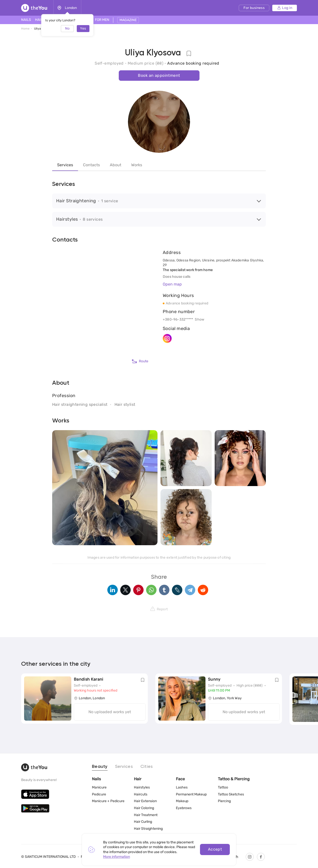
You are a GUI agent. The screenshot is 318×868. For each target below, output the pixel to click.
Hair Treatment (146, 815)
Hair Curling (143, 822)
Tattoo (223, 787)
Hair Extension (145, 801)
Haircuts (141, 794)
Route (140, 361)
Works (137, 165)
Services (65, 165)
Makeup (182, 801)
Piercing (224, 801)
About (116, 165)
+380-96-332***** (178, 319)
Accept (215, 849)
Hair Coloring (144, 808)
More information (117, 857)
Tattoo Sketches (231, 794)
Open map (172, 284)
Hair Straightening (148, 829)
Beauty (100, 767)
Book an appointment (159, 75)
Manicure (99, 787)
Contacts (91, 165)
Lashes (182, 787)
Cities (147, 767)
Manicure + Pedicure (108, 801)
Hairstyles (142, 787)
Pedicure (99, 794)
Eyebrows (184, 808)
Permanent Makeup (191, 794)
